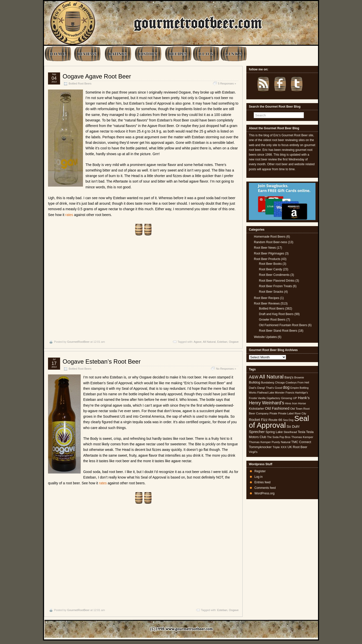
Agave (197, 342)
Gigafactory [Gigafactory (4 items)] (273, 398)
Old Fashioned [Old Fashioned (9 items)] (277, 408)
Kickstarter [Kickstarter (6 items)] (256, 409)
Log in (259, 477)
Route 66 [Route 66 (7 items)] (275, 420)
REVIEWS (87, 54)
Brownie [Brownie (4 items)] (299, 377)
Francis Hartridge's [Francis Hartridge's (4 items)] (297, 393)
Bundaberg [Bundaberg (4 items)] (267, 382)
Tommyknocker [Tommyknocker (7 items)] (260, 447)
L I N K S (233, 54)
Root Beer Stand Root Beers (278, 331)
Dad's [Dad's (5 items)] (253, 388)
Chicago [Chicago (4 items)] (280, 382)
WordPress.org (264, 493)
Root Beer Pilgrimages (269, 253)
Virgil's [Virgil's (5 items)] (253, 452)
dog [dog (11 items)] (286, 387)
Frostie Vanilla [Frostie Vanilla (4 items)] (257, 398)
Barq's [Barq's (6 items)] (289, 377)
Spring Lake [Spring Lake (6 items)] (274, 432)
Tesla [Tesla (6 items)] (301, 432)
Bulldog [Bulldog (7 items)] (255, 382)
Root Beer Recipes (267, 298)
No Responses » (226, 369)
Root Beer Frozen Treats (275, 286)
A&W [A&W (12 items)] (254, 377)
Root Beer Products (267, 259)
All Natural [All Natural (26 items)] (271, 377)
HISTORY (148, 54)
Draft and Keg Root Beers (276, 314)
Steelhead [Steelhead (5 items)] (290, 432)
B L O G (206, 54)
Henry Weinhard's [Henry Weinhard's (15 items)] (266, 403)
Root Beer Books (270, 264)
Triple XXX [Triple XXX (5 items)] (280, 447)
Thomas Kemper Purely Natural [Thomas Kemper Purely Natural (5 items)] (270, 442)
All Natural (209, 342)
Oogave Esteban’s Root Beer (102, 361)
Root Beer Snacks (271, 292)
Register (260, 471)
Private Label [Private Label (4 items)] (286, 413)
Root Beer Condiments (274, 275)
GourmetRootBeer (78, 342)
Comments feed (265, 488)
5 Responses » (227, 83)
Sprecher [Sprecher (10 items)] (257, 432)
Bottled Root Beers (80, 83)
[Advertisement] (143, 288)
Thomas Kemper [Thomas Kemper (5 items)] (302, 437)
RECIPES (178, 54)
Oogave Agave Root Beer (97, 76)
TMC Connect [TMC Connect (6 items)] (301, 442)
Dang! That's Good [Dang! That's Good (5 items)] (269, 388)
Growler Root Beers (272, 320)
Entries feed (262, 482)
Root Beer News (265, 248)
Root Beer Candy (270, 269)
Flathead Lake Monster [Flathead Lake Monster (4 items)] (271, 393)
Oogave (234, 342)
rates (69, 215)
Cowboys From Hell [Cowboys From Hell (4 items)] (297, 382)
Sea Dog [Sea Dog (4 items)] (288, 420)
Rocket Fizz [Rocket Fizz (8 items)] (258, 420)
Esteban (222, 342)
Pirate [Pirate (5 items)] (273, 413)
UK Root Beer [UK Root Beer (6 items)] (297, 447)
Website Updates (265, 337)
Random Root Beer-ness (270, 242)
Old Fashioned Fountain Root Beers (283, 325)
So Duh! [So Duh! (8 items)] (293, 426)
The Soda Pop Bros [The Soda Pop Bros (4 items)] (279, 437)
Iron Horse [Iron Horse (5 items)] (299, 403)
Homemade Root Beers (270, 237)
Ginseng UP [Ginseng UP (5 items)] (289, 398)
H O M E (58, 54)
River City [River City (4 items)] (300, 413)
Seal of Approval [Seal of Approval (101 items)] (279, 422)
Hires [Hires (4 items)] (288, 403)
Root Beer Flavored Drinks (277, 281)
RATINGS (118, 54)
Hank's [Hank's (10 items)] (304, 398)
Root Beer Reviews (267, 304)
